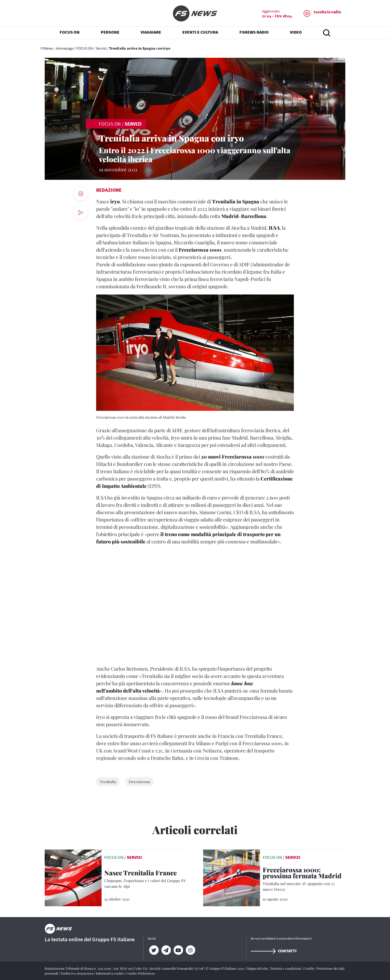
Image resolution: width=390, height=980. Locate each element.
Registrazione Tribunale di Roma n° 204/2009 (78, 968)
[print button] (81, 194)
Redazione (109, 190)
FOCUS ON (85, 48)
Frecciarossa (139, 782)
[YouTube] (178, 950)
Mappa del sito (258, 968)
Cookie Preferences (141, 973)
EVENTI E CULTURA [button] (200, 33)
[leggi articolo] (73, 877)
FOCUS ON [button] (70, 33)
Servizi (101, 48)
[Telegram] (166, 950)
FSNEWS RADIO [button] (254, 33)
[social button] (81, 213)
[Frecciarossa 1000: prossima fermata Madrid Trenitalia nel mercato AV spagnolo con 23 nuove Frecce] (304, 879)
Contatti (274, 951)
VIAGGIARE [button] (151, 33)
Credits (309, 968)
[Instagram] (190, 950)
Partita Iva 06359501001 (77, 973)
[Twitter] (154, 950)
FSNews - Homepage (57, 48)
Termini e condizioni (286, 968)
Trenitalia (108, 782)
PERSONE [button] (110, 33)
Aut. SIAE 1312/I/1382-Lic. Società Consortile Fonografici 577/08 (159, 968)
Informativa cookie (110, 973)
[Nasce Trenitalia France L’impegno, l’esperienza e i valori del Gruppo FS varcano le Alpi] (146, 879)
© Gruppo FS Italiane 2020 (225, 968)
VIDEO (296, 33)
